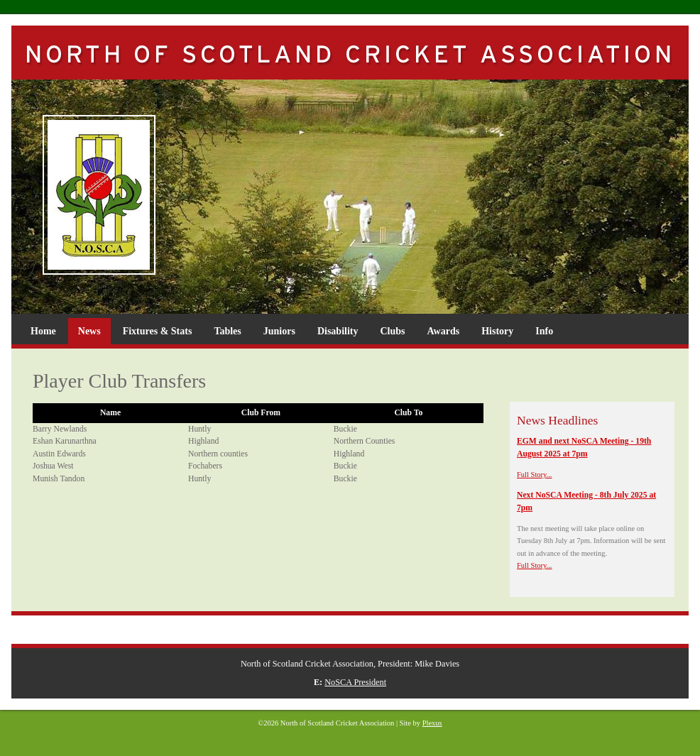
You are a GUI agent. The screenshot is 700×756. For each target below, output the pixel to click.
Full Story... (535, 475)
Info (544, 331)
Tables (227, 331)
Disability (338, 331)
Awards (444, 331)
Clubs (392, 331)
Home (43, 331)
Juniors (279, 331)
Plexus (432, 723)
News (89, 331)
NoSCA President (355, 682)
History (497, 331)
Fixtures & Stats (158, 331)
